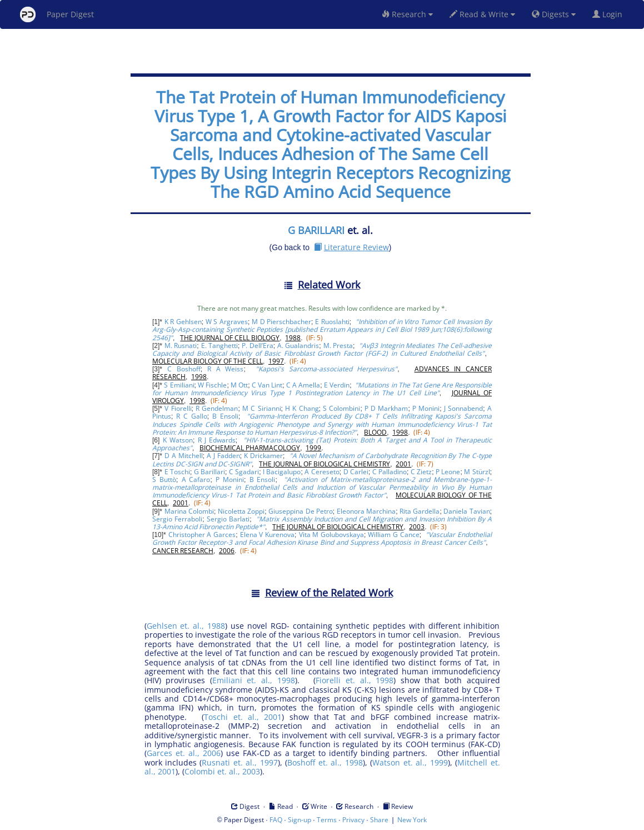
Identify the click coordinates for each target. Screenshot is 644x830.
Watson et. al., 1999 (410, 762)
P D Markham (386, 408)
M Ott (239, 385)
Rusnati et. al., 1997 (239, 762)
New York (412, 820)
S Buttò (164, 479)
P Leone (448, 472)
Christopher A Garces (202, 535)
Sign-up (299, 820)
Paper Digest (57, 14)
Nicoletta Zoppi (241, 511)
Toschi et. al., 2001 (243, 717)
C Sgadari (244, 472)
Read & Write (482, 14)
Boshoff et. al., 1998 (325, 762)
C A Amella (303, 385)
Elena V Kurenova (267, 535)
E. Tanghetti (220, 346)
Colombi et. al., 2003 (222, 771)
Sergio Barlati (228, 519)
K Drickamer (263, 456)
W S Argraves (227, 322)
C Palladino (390, 472)
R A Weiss (225, 369)
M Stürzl (477, 472)
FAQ (276, 820)
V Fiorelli (178, 408)
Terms (327, 820)
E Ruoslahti (332, 322)
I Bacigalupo (282, 472)
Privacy (353, 820)
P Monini (426, 408)
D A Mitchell (184, 456)
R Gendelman (217, 408)
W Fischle (212, 385)
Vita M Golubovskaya (331, 535)
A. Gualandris (298, 346)
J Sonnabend (463, 408)
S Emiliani (179, 385)
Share (379, 820)
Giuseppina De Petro (301, 511)
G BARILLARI (316, 230)
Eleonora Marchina (366, 511)
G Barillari (209, 472)
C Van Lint (267, 385)
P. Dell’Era (258, 346)
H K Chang (302, 408)
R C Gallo (191, 416)
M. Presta (338, 346)
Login (610, 14)
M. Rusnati (181, 346)
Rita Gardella (420, 511)
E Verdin (337, 385)
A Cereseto (322, 472)
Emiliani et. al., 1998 (254, 680)
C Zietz (421, 472)
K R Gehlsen (183, 322)
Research (407, 14)
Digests (554, 14)
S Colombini (341, 408)
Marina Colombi (189, 511)
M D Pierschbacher (281, 322)
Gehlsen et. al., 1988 (186, 626)
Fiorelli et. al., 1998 (355, 680)
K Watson (178, 440)
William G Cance (393, 535)
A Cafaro (196, 479)
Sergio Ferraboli (177, 519)
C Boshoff (184, 369)
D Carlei (356, 472)
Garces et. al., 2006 (184, 753)
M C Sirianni (261, 408)
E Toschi (177, 472)
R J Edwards (217, 440)
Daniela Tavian (466, 511)
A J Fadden (223, 456)
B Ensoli (225, 416)
